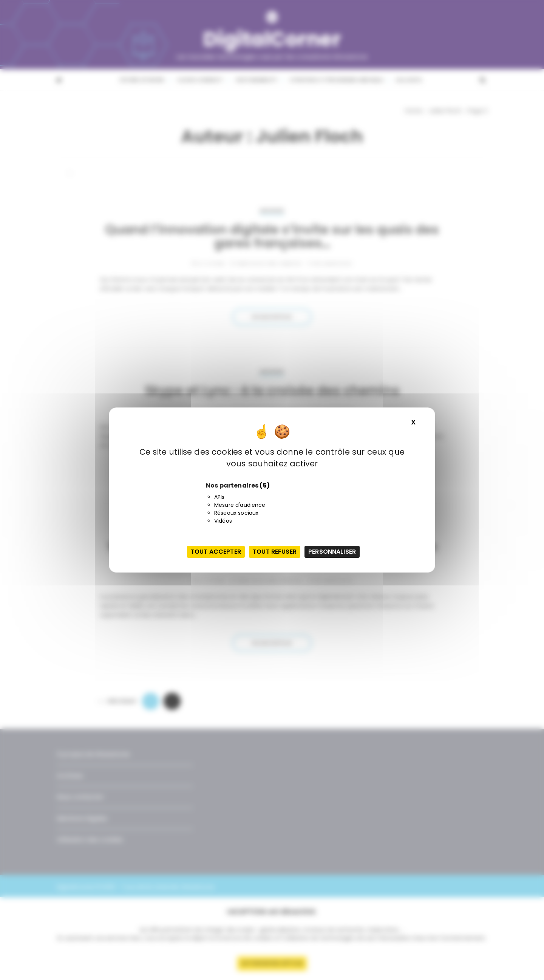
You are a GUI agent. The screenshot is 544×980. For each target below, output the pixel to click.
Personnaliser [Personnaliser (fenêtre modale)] (332, 552)
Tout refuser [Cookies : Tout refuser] (275, 552)
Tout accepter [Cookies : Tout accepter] (216, 552)
